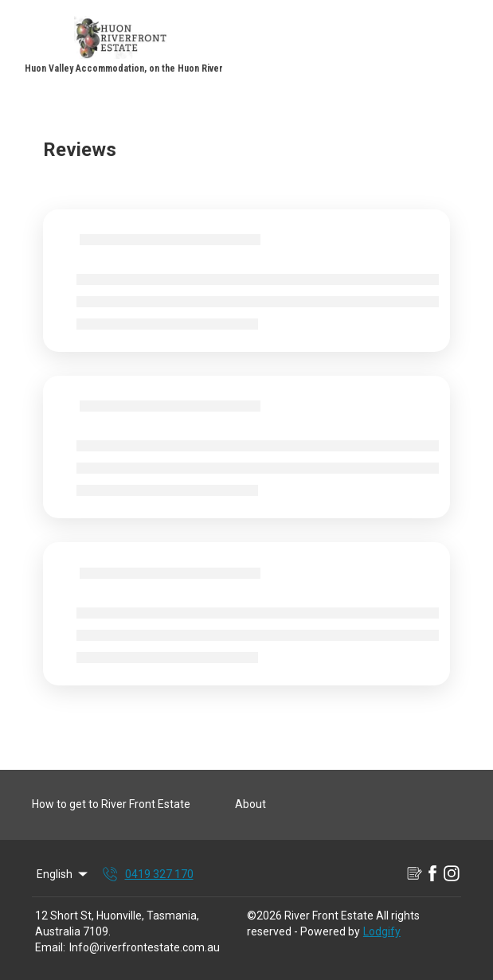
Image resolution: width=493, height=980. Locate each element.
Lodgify (382, 931)
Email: (50, 947)
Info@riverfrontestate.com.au (145, 947)
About (250, 804)
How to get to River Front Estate (111, 804)
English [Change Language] (63, 874)
